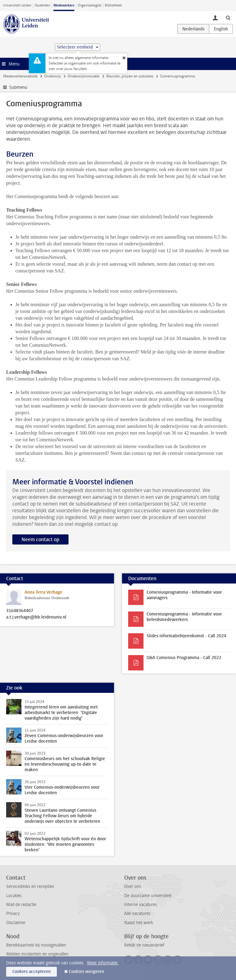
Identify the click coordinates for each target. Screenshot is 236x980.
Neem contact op (40, 539)
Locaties (14, 896)
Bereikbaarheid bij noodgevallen (36, 945)
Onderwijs (53, 76)
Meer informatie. (103, 963)
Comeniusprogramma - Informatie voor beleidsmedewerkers (184, 617)
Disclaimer (16, 923)
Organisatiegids (90, 5)
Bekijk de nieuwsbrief (144, 945)
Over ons (133, 886)
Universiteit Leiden (17, 5)
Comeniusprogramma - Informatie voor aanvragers (184, 595)
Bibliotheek (113, 5)
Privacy (13, 914)
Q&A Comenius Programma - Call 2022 (184, 658)
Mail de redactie (21, 905)
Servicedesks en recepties (30, 886)
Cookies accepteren (31, 972)
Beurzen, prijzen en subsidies (130, 76)
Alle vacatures (137, 914)
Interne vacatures (141, 905)
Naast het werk (139, 923)
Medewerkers (64, 5)
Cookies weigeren (87, 972)
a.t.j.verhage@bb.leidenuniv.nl (36, 617)
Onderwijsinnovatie (83, 76)
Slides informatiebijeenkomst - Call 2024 (186, 636)
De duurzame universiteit (148, 896)
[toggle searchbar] (228, 18)
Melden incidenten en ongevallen (37, 954)
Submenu (18, 87)
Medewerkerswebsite (20, 76)
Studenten (42, 5)
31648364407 (20, 611)
